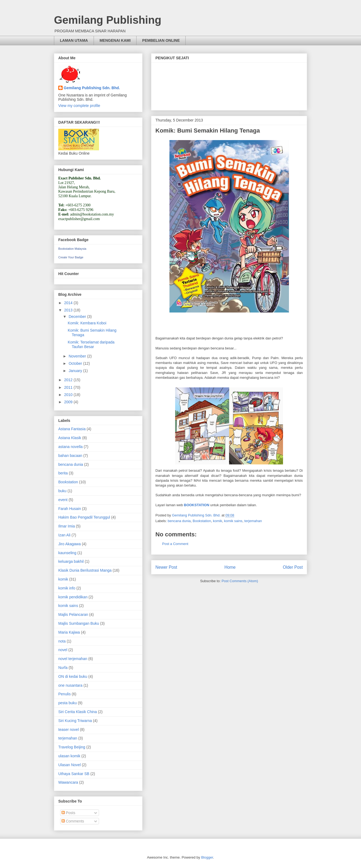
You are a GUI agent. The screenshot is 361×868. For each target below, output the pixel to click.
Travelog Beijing (72, 747)
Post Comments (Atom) (240, 581)
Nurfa (63, 668)
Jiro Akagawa (69, 544)
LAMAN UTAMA (74, 40)
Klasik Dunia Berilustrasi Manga (85, 570)
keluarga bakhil (71, 561)
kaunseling (67, 553)
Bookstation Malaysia (72, 249)
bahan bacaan (70, 456)
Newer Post (166, 567)
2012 (69, 380)
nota (62, 641)
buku (62, 491)
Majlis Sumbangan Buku (79, 623)
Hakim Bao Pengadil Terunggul (84, 517)
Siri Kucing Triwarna (75, 721)
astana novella (70, 447)
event (63, 500)
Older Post (293, 567)
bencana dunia (179, 521)
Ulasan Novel (69, 765)
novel (63, 650)
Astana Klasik (70, 438)
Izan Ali (64, 535)
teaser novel (69, 730)
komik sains (233, 521)
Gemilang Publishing (108, 20)
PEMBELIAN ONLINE (161, 40)
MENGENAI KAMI (115, 40)
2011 (69, 387)
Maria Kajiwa (69, 632)
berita (63, 473)
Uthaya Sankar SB (74, 774)
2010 (69, 395)
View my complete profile (79, 106)
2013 (69, 310)
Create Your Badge (71, 257)
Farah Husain (70, 509)
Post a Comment (175, 544)
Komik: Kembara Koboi (87, 323)
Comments (73, 821)
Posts (68, 813)
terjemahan (253, 521)
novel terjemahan (73, 659)
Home (230, 567)
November (78, 356)
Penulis (64, 694)
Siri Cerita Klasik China (78, 712)
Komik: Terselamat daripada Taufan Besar (91, 344)
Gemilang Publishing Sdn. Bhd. (92, 88)
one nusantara (70, 685)
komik (217, 521)
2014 (69, 303)
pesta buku (68, 703)
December (78, 317)
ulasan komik (69, 756)
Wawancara (68, 782)
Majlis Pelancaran (73, 614)
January (76, 371)
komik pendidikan (73, 597)
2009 (69, 402)
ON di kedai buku (73, 676)
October (76, 363)
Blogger (207, 857)
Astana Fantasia (72, 429)
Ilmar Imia (67, 526)
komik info (67, 588)
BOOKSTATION (197, 505)
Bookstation (202, 521)
